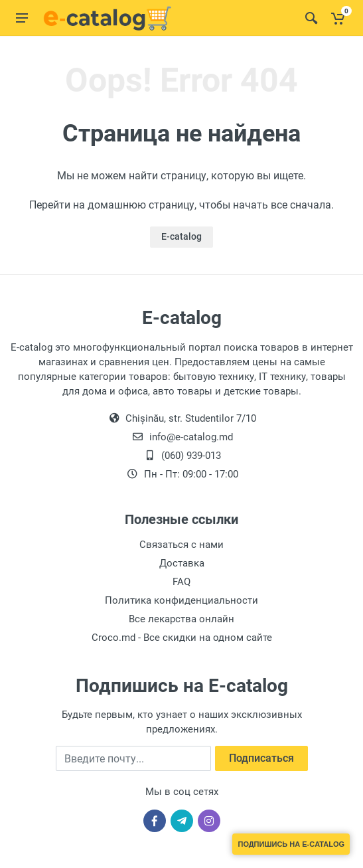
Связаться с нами (181, 545)
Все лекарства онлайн (181, 619)
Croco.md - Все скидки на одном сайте (182, 638)
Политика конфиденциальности (181, 600)
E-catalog (181, 236)
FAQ (181, 582)
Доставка (182, 563)
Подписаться (261, 758)
